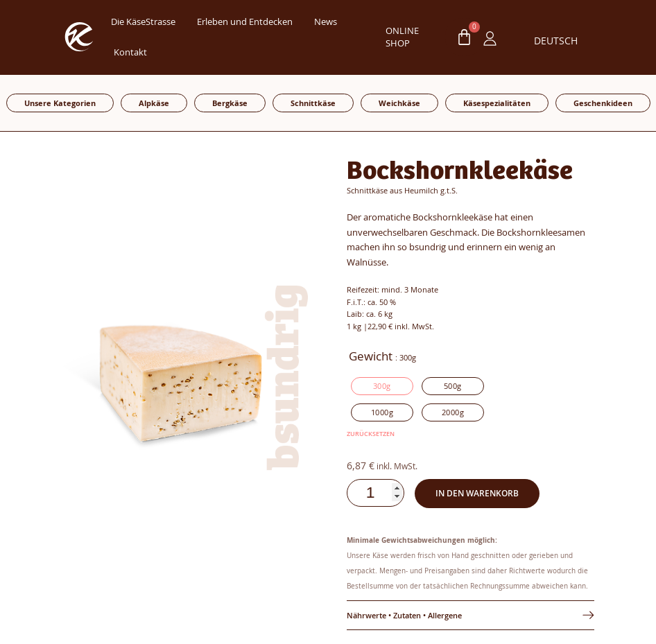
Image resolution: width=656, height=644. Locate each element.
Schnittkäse (313, 103)
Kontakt (130, 52)
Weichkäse (399, 103)
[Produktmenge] (378, 493)
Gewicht (371, 356)
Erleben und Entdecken (245, 22)
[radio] (382, 386)
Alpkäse (154, 103)
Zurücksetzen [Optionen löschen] (371, 434)
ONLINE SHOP (402, 37)
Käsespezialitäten (497, 103)
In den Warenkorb (479, 493)
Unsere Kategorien (60, 103)
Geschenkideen (603, 103)
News (326, 22)
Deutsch (555, 41)
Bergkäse (230, 103)
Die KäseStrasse (143, 22)
